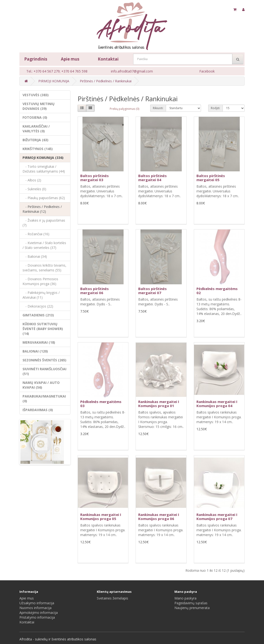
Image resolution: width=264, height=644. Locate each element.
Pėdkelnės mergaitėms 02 (217, 291)
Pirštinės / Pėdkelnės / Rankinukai (106, 81)
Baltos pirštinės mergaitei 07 (152, 291)
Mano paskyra (185, 598)
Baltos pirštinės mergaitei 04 (152, 178)
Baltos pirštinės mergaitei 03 (95, 178)
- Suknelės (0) (34, 189)
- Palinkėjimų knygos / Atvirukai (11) (41, 295)
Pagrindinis (36, 59)
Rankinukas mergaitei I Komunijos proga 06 (159, 517)
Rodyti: (215, 108)
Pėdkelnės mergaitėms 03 (101, 404)
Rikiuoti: (158, 108)
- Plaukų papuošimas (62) (44, 198)
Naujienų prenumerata (192, 608)
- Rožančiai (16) (36, 234)
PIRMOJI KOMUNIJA (54, 81)
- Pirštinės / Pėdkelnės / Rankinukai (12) (42, 209)
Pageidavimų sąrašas (191, 603)
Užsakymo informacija (37, 603)
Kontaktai (108, 59)
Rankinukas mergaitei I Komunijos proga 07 (217, 517)
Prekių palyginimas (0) (124, 109)
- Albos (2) (32, 180)
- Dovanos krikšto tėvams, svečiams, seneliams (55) (44, 268)
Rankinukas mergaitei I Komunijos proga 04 (217, 404)
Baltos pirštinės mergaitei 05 (211, 178)
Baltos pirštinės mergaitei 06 (95, 291)
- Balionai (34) (35, 256)
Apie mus (70, 59)
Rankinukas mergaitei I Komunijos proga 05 (101, 517)
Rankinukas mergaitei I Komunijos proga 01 (159, 404)
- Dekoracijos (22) (38, 306)
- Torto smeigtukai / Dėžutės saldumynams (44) (44, 169)
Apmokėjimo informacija (39, 613)
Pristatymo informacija (37, 617)
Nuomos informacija (35, 608)
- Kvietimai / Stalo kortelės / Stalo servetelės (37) (44, 245)
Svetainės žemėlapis (112, 598)
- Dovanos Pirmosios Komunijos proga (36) (40, 281)
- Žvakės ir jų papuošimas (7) (44, 223)
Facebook (207, 71)
